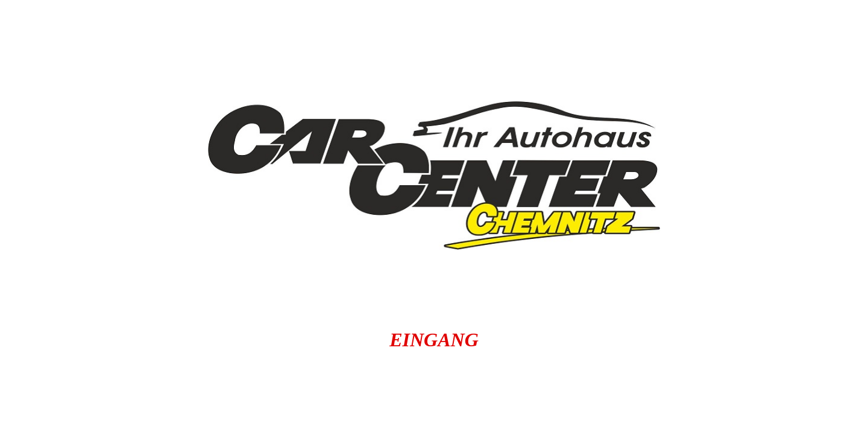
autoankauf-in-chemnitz (247, 384)
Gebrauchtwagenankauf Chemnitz (143, 407)
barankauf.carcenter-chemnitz (634, 384)
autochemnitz (88, 384)
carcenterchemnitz (428, 384)
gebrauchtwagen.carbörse (760, 407)
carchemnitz (341, 407)
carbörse (800, 384)
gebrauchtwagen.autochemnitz (523, 407)
